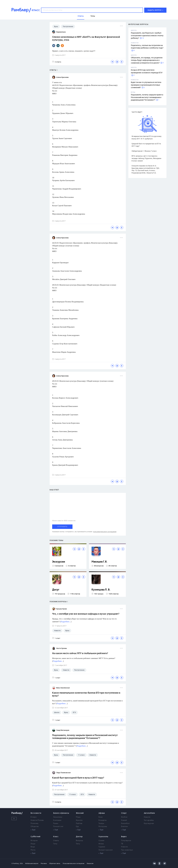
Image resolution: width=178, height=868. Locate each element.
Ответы (56, 841)
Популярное (126, 841)
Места (33, 850)
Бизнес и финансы (61, 813)
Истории (34, 841)
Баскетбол (125, 824)
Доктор (79, 837)
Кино (101, 817)
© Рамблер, (15, 863)
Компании (57, 820)
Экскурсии (59, 562)
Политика (34, 824)
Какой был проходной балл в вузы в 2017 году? (78, 778)
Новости (147, 817)
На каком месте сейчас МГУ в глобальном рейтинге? (80, 653)
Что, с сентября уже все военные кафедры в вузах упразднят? (86, 614)
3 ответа (57, 62)
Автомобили (149, 813)
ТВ (122, 844)
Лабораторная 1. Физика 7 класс (144, 151)
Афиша (102, 813)
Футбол (124, 817)
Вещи (33, 847)
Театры (101, 824)
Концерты (103, 820)
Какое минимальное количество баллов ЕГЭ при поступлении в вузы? (86, 694)
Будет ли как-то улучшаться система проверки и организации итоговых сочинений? (146, 85)
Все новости (36, 813)
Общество (35, 827)
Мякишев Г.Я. (99, 562)
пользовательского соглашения (105, 532)
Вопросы (80, 841)
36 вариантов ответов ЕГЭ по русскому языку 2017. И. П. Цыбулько (146, 137)
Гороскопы (103, 837)
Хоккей (124, 820)
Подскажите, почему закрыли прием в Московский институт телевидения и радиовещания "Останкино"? (147, 97)
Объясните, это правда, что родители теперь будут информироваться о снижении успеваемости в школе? (147, 60)
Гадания (102, 847)
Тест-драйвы (149, 820)
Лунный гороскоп (106, 850)
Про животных (127, 850)
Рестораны (103, 827)
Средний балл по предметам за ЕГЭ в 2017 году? (146, 145)
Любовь (79, 824)
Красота (79, 820)
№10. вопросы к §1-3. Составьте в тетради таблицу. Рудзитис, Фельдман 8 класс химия (146, 158)
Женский (80, 813)
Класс (56, 837)
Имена (101, 844)
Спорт (124, 813)
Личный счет (58, 827)
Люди (33, 844)
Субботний (35, 837)
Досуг (56, 590)
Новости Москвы (37, 820)
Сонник (101, 841)
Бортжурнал (149, 824)
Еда (77, 827)
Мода (78, 817)
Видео (124, 837)
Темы (55, 844)
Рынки (56, 824)
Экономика (58, 817)
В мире (34, 817)
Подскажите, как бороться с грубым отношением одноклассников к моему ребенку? (147, 36)
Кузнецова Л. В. (101, 590)
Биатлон (124, 827)
